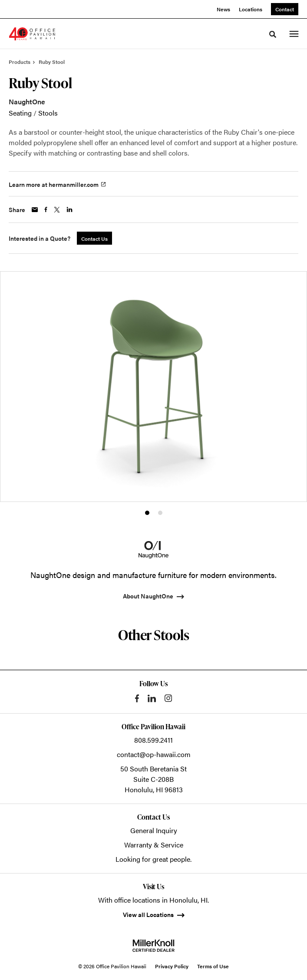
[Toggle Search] (273, 34)
